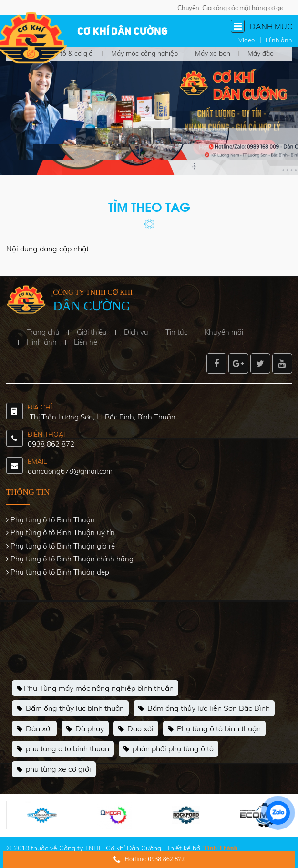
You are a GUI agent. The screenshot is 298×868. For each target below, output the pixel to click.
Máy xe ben (213, 53)
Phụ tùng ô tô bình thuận (214, 729)
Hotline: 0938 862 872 (154, 859)
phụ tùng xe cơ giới (54, 769)
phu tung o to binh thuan (63, 749)
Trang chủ (43, 332)
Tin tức (176, 332)
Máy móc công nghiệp (144, 53)
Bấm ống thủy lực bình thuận (70, 708)
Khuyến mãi (224, 332)
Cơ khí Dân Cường (123, 32)
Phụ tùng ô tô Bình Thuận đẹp (60, 572)
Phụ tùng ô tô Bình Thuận (53, 520)
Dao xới (136, 729)
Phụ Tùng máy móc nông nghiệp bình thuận (95, 688)
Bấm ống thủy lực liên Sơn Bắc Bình (204, 708)
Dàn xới (34, 729)
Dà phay (85, 729)
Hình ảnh (42, 342)
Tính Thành (221, 848)
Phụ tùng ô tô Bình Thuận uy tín (63, 533)
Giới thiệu (92, 332)
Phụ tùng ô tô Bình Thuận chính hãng (72, 559)
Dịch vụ (136, 332)
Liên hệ (86, 342)
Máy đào (261, 53)
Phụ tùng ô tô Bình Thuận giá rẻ (63, 546)
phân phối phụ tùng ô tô (169, 749)
